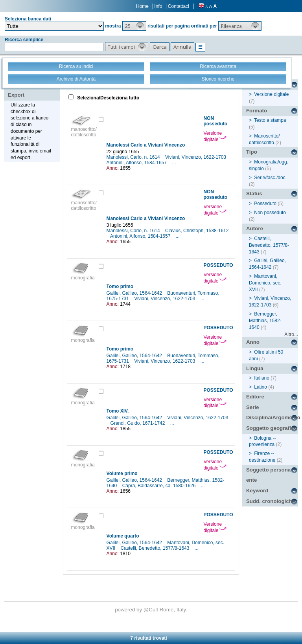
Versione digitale (215, 136)
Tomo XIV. (118, 411)
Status (254, 194)
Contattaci (179, 6)
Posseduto (265, 204)
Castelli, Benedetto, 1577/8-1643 (156, 548)
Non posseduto (270, 213)
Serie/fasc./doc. (270, 178)
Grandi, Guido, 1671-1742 (138, 423)
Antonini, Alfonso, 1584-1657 (137, 163)
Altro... (291, 334)
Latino (261, 387)
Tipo (252, 152)
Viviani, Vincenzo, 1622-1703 (196, 157)
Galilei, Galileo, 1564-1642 (135, 293)
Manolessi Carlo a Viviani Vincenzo (146, 145)
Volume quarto (123, 536)
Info (158, 6)
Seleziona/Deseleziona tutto (108, 98)
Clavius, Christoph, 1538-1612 (197, 231)
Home (142, 6)
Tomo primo (120, 286)
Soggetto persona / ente (270, 475)
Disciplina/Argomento (272, 417)
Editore (255, 397)
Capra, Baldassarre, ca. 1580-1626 (160, 486)
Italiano (262, 378)
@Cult (152, 610)
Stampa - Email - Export (33, 90)
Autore (255, 228)
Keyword (257, 491)
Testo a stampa (270, 120)
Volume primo (122, 473)
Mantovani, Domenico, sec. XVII (265, 283)
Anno (253, 342)
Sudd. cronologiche (271, 501)
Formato (257, 111)
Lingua (255, 368)
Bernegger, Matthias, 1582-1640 (265, 321)
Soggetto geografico (272, 428)
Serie (253, 407)
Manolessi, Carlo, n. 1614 (134, 157)
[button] (134, 26)
